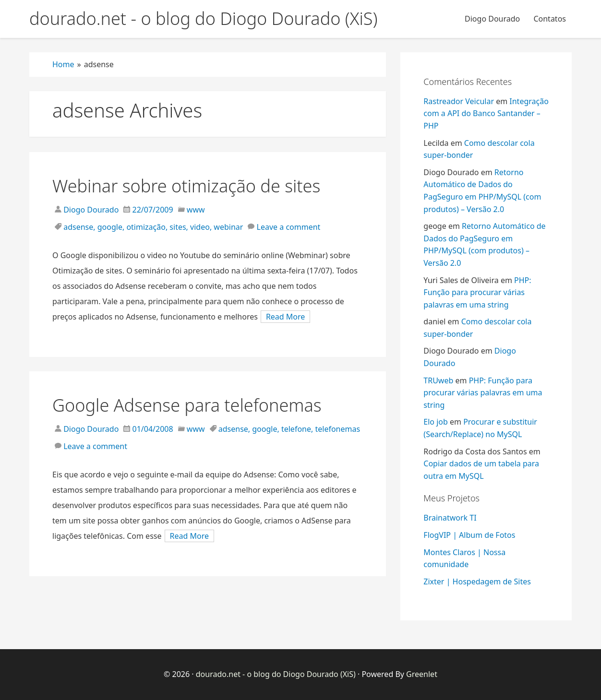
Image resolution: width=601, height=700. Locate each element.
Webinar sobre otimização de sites (186, 186)
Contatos (550, 19)
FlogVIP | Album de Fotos (469, 535)
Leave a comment (289, 227)
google (110, 227)
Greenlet (422, 674)
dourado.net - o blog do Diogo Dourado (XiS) (276, 674)
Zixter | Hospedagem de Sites (477, 581)
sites (178, 227)
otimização (146, 227)
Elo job (436, 422)
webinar (228, 227)
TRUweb (438, 380)
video (200, 227)
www (196, 210)
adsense (78, 227)
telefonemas (337, 429)
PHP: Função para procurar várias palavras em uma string (477, 292)
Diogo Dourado (492, 19)
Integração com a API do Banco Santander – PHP (486, 113)
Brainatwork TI (450, 518)
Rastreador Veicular (459, 101)
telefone (296, 429)
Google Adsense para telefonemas (187, 405)
